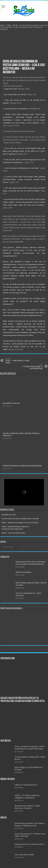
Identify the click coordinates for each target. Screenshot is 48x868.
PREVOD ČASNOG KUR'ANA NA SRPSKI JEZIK (22, 466)
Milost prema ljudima (23, 572)
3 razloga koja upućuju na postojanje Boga (30, 367)
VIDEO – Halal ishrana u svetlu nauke (18, 361)
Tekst (9, 25)
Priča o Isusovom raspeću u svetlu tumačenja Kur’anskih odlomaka (30, 748)
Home (2, 25)
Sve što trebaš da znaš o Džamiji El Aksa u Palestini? (20, 519)
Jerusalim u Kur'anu (11, 403)
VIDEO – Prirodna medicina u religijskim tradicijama (27, 797)
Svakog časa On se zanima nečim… (30, 844)
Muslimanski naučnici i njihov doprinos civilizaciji (28, 807)
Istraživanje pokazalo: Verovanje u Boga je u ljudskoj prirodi (30, 824)
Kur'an (15, 25)
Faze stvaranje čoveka (24, 855)
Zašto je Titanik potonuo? (26, 785)
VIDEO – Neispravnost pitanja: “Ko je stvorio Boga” (20, 523)
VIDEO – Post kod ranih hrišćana (13, 533)
